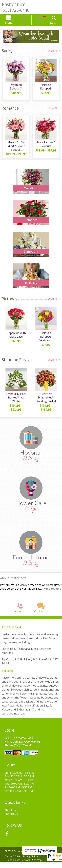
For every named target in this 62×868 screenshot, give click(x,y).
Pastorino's (13, 4)
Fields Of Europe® (47, 86)
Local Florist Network (19, 866)
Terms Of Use (13, 863)
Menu (13, 23)
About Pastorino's (13, 580)
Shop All (54, 51)
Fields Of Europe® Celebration (47, 337)
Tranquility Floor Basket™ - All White (15, 400)
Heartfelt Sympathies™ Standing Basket (47, 400)
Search (50, 23)
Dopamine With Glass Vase (15, 337)
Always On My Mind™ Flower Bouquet (16, 147)
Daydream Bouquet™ (15, 88)
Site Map (39, 866)
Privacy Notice (32, 863)
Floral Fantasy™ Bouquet (46, 145)
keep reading (52, 591)
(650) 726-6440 (16, 10)
